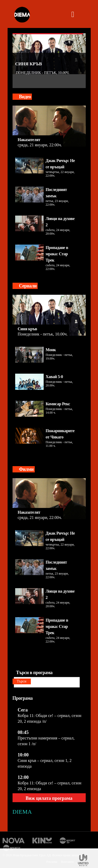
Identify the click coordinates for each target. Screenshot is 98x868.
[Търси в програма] (47, 682)
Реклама (52, 862)
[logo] (22, 15)
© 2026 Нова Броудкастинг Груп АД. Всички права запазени (43, 855)
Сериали (28, 286)
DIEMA (22, 812)
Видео (25, 97)
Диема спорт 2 (12, 848)
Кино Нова (42, 841)
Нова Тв (14, 841)
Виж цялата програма (49, 798)
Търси (22, 681)
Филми (26, 469)
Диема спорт (68, 841)
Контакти (67, 862)
